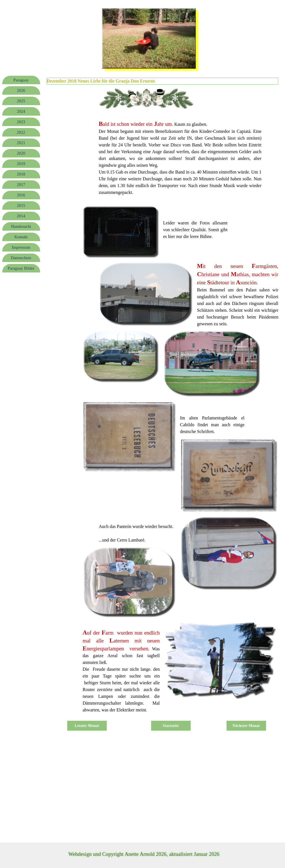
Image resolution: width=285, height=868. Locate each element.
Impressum (21, 247)
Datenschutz (21, 258)
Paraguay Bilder (21, 268)
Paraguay (21, 80)
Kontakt (21, 237)
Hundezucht (21, 226)
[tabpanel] (180, 158)
